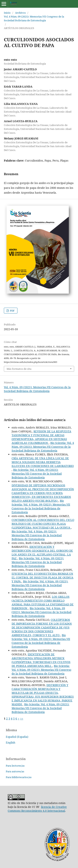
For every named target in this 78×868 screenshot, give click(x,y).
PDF (12, 311)
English (11, 742)
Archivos (20, 13)
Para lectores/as (15, 766)
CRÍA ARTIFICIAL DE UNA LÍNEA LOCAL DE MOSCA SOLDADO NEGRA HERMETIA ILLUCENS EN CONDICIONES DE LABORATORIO (43, 462)
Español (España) (17, 737)
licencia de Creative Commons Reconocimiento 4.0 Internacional (37, 809)
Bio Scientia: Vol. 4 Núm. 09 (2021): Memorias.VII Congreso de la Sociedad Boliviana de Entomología (43, 447)
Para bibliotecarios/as (19, 777)
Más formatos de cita (19, 369)
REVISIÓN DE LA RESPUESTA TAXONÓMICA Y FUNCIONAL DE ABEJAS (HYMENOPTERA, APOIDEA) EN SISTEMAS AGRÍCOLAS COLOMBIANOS (41, 437)
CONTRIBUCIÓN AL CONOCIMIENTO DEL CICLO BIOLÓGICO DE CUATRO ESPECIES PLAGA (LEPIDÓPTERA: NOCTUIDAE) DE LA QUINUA (43, 524)
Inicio (7, 13)
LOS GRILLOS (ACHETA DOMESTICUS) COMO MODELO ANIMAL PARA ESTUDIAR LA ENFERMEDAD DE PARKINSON (43, 602)
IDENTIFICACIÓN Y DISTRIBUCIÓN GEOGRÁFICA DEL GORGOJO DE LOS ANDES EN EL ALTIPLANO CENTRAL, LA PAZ (42, 553)
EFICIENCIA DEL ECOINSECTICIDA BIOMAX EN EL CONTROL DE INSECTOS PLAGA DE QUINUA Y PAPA (42, 577)
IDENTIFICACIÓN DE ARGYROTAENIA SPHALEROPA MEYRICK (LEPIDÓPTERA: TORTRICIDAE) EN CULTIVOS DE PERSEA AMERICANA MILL (41, 660)
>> (22, 718)
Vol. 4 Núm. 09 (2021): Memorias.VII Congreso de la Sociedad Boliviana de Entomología (34, 18)
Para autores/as (15, 771)
